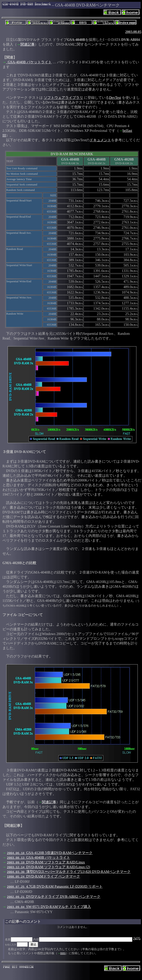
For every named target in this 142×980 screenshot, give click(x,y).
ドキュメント (100, 140)
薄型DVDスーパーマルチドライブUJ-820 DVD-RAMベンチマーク (69, 872)
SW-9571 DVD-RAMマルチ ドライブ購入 (49, 907)
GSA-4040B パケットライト (29, 62)
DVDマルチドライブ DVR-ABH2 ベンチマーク (54, 897)
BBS (63, 953)
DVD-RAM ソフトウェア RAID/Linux (46, 862)
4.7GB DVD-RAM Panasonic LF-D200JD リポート (55, 886)
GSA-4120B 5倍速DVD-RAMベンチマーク (50, 853)
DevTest (115, 98)
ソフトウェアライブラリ (63, 98)
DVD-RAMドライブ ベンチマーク (43, 876)
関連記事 (28, 44)
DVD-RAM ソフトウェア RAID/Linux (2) (48, 867)
